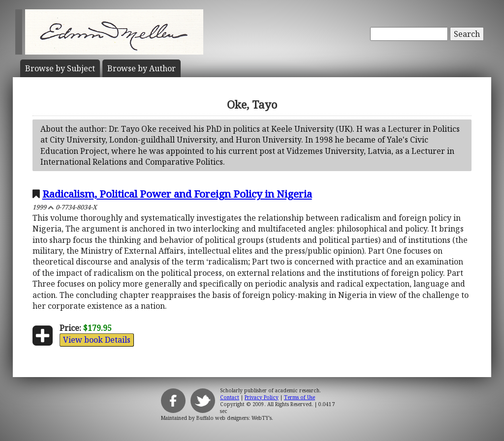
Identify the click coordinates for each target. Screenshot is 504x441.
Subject (60, 68)
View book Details (97, 340)
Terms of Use (299, 397)
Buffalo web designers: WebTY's (234, 418)
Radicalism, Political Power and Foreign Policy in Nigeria (177, 194)
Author (142, 68)
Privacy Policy (262, 397)
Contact (230, 397)
